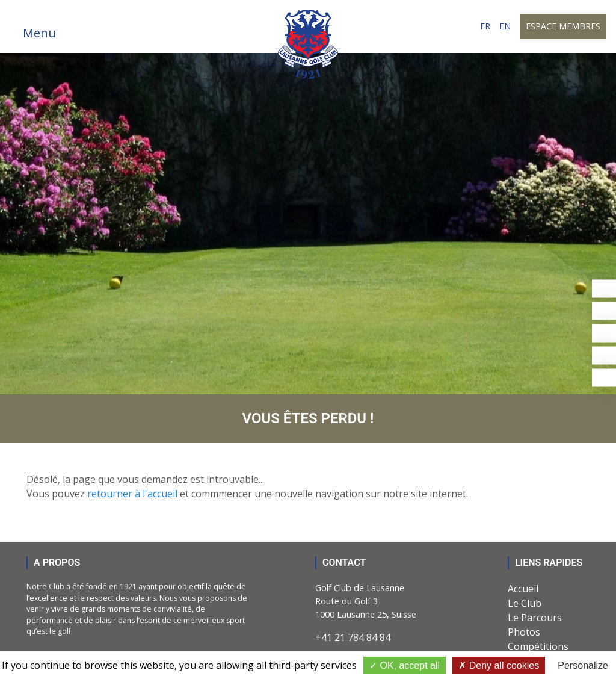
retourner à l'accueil (132, 494)
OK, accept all (405, 665)
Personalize (583, 665)
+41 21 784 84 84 (353, 637)
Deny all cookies (499, 665)
